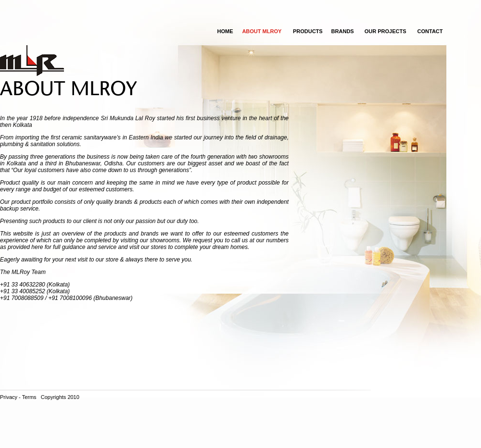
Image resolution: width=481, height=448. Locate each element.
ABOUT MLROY (262, 31)
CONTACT (430, 31)
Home (225, 31)
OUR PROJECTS (386, 31)
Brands (343, 31)
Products (308, 31)
